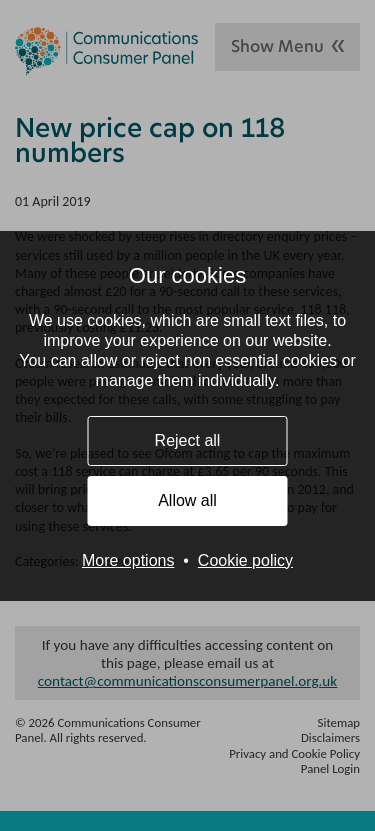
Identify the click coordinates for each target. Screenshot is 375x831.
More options (128, 560)
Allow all (187, 500)
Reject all (188, 440)
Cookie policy (245, 560)
